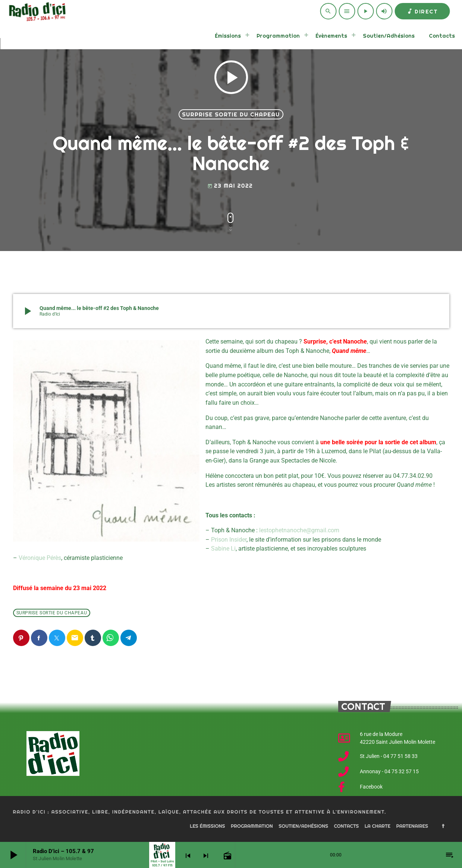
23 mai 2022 (230, 186)
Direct (422, 11)
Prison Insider (229, 540)
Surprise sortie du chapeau (231, 114)
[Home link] (36, 11)
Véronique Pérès (40, 558)
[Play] (365, 11)
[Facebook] (443, 827)
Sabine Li (223, 549)
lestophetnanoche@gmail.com (299, 530)
